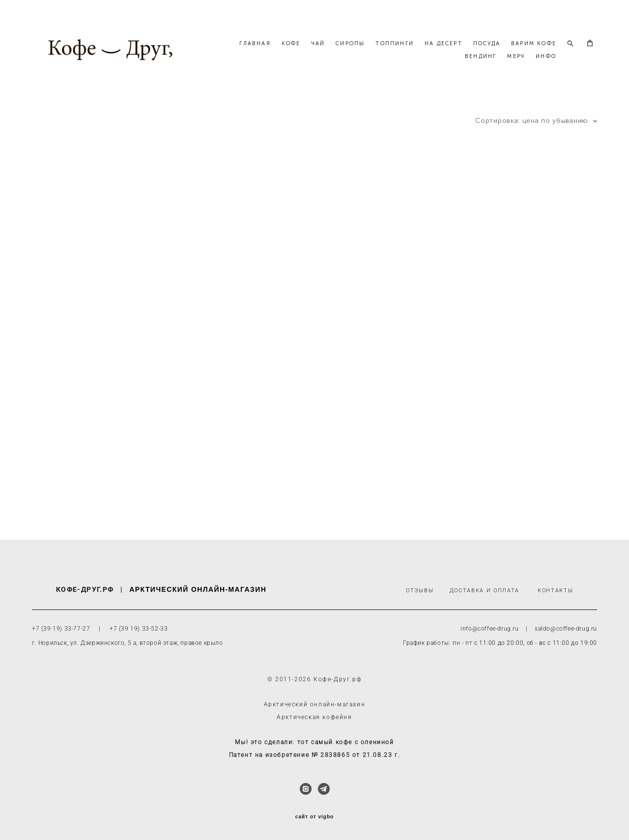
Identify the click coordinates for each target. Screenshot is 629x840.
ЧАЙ (374, 52)
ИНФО (546, 65)
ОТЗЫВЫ (420, 591)
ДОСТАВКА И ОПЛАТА (485, 591)
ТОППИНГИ (451, 52)
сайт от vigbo (314, 817)
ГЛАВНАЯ (311, 52)
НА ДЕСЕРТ (500, 52)
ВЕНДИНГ (481, 65)
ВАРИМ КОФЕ (431, 65)
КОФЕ (347, 52)
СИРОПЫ (406, 52)
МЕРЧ (516, 65)
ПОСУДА (543, 52)
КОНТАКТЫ (555, 591)
